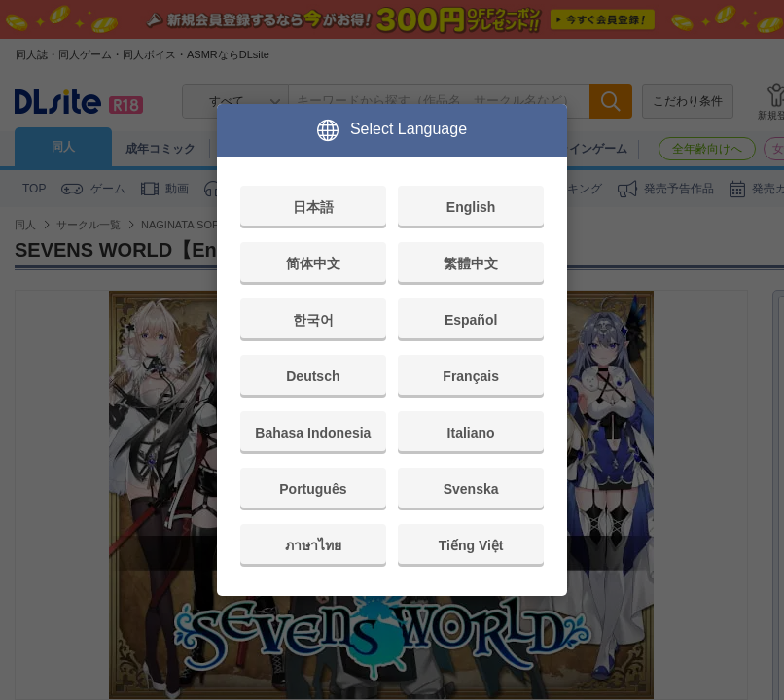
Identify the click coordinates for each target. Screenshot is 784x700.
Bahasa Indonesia (313, 433)
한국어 (313, 320)
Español (471, 320)
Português (313, 489)
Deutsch (313, 376)
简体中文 (313, 263)
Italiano (471, 433)
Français (471, 376)
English (471, 207)
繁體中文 (471, 263)
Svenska (471, 489)
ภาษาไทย (313, 545)
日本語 (313, 207)
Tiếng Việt (471, 545)
